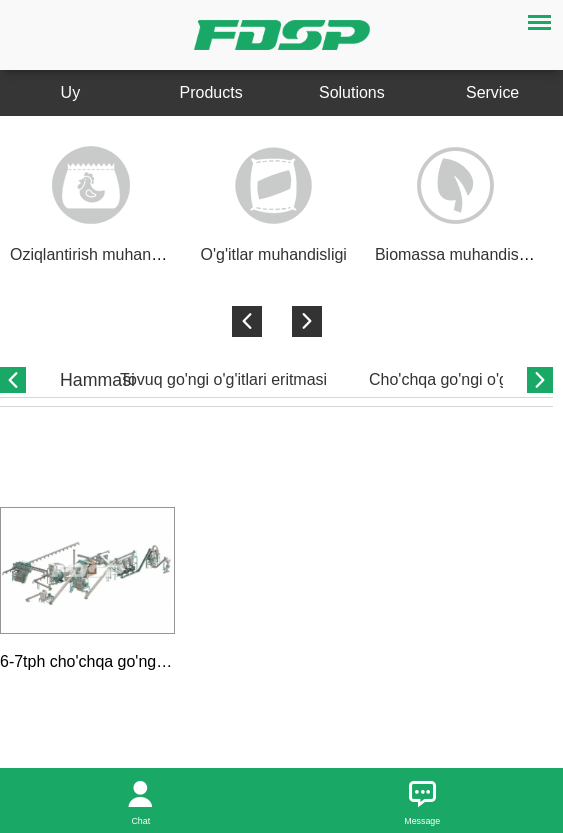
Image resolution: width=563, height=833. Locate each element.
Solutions (352, 92)
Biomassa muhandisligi (456, 254)
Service (492, 92)
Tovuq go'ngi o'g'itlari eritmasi (223, 379)
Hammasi (97, 380)
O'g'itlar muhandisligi (274, 254)
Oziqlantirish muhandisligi (100, 254)
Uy (71, 92)
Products (211, 92)
